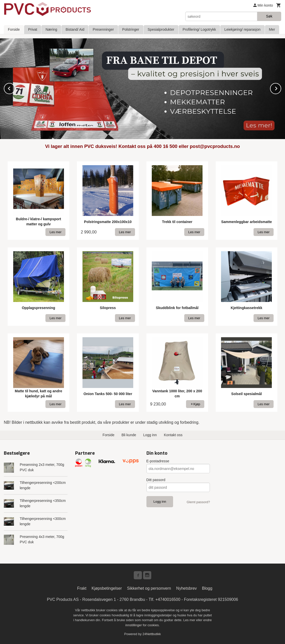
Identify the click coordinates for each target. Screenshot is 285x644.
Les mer (190, 620)
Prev (15, 88)
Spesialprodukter (161, 29)
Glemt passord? (198, 502)
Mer (272, 29)
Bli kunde (129, 435)
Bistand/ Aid (75, 29)
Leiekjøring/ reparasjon (242, 29)
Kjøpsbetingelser (107, 588)
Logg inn (150, 435)
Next (281, 88)
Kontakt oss (173, 435)
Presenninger (103, 29)
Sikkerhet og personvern (149, 588)
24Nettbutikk (152, 634)
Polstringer (131, 29)
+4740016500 (168, 599)
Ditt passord (156, 480)
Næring (51, 29)
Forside (14, 29)
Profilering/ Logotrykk (199, 29)
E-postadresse (158, 461)
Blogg (207, 588)
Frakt (82, 588)
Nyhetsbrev (186, 588)
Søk (269, 16)
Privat (33, 29)
